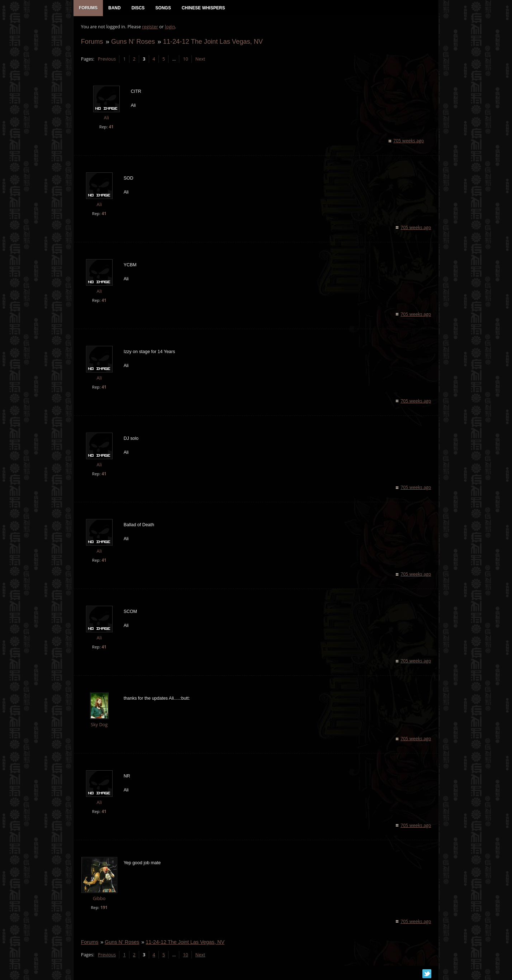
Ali (106, 118)
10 (185, 59)
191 (104, 908)
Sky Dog (99, 725)
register (150, 27)
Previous (106, 59)
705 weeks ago (409, 141)
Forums (92, 42)
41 (111, 127)
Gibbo (99, 899)
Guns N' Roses (133, 42)
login (170, 27)
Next (200, 59)
